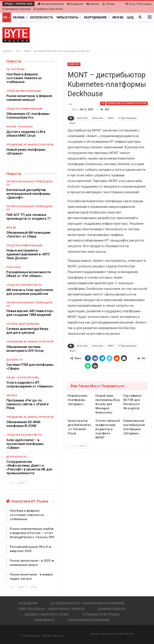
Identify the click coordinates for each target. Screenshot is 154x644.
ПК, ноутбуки (15, 69)
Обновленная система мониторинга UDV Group (25, 349)
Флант (73, 123)
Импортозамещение (51, 4)
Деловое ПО (15, 360)
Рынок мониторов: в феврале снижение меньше (29, 98)
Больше (119, 17)
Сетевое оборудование (23, 324)
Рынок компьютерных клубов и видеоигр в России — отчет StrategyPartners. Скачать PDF (32, 533)
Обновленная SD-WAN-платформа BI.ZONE (24, 424)
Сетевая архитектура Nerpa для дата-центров (27, 331)
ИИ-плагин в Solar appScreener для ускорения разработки (30, 292)
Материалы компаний (17, 9)
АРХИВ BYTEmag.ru (112, 609)
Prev (73, 446)
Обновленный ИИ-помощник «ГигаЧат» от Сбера (28, 235)
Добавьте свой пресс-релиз (47, 615)
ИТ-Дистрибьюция (127, 118)
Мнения (93, 4)
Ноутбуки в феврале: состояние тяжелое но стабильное (24, 78)
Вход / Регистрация (139, 4)
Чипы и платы (67, 17)
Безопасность (42, 17)
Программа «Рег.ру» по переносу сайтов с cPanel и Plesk (27, 404)
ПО (5, 17)
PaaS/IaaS (26, 127)
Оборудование (95, 17)
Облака (19, 17)
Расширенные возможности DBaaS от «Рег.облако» (29, 274)
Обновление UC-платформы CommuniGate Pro (28, 116)
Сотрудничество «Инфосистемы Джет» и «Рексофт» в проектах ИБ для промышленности (29, 467)
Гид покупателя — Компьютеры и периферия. (88, 603)
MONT (111, 118)
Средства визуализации (24, 91)
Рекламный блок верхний (89, 620)
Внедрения (75, 4)
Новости (74, 64)
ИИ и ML (11, 127)
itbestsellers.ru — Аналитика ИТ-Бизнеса (51, 609)
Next (84, 446)
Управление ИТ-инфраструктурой (127, 103)
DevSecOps (82, 118)
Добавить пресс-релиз (48, 9)
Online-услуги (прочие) (23, 378)
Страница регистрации (101, 615)
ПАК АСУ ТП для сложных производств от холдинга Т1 (29, 217)
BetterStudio (126, 634)
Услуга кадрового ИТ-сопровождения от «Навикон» (30, 384)
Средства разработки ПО (24, 285)
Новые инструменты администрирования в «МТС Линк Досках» (28, 254)
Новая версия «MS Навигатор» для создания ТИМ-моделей (30, 313)
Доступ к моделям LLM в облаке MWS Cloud (26, 134)
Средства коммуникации (24, 109)
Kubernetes (98, 118)
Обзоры (108, 4)
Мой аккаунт (45, 620)
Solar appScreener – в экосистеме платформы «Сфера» (25, 444)
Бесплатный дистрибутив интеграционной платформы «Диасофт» (28, 194)
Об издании (28, 603)
